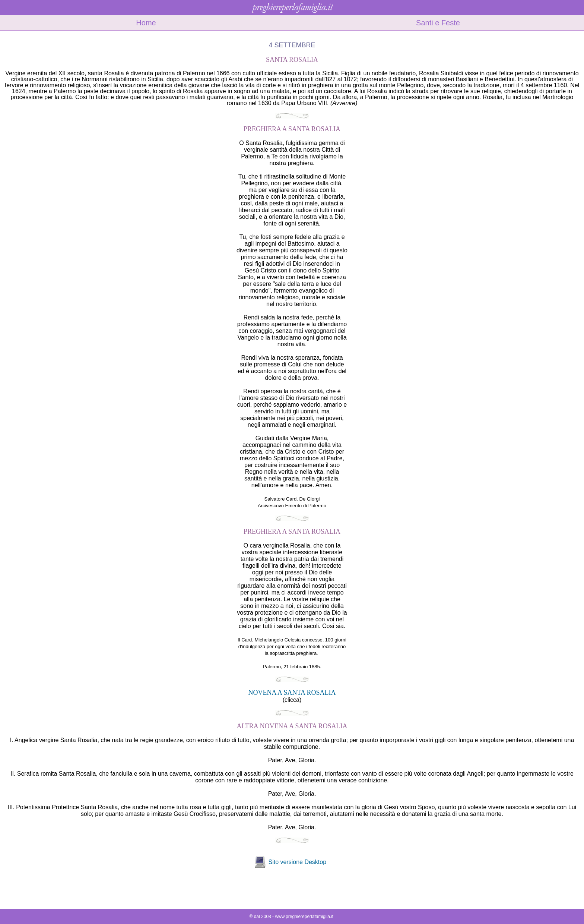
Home (146, 23)
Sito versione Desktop (297, 862)
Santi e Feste (438, 23)
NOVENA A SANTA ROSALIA (292, 693)
